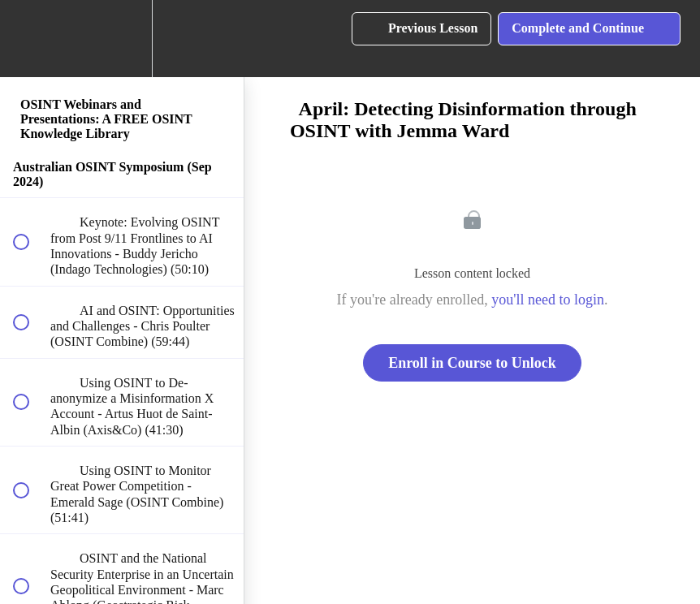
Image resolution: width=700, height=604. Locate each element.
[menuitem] (122, 39)
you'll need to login (548, 300)
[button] (30, 39)
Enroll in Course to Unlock (472, 363)
